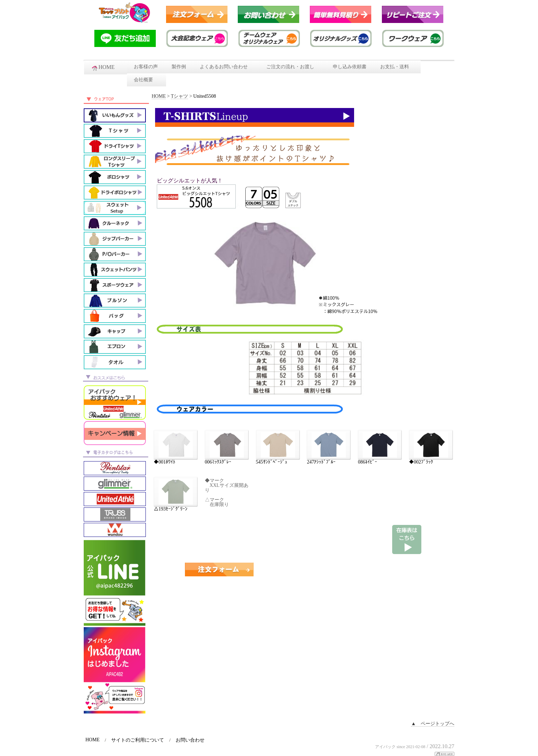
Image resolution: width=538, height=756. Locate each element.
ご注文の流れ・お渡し (293, 67)
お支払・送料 (397, 67)
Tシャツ (180, 96)
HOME (106, 68)
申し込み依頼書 (350, 67)
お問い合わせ (190, 740)
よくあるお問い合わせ (226, 67)
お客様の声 (146, 67)
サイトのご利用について (138, 740)
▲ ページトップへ (433, 724)
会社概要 (147, 80)
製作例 (179, 67)
